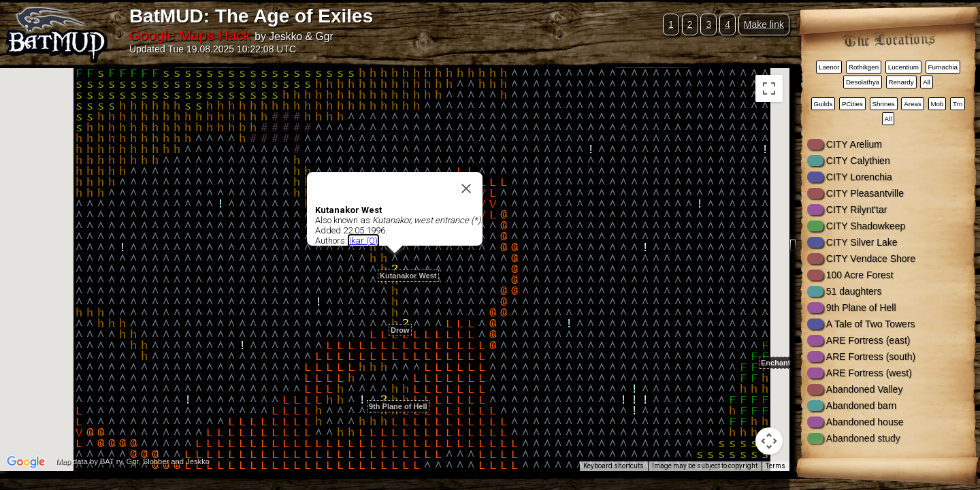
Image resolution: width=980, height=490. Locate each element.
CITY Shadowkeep (866, 226)
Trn (958, 104)
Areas (913, 104)
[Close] (466, 189)
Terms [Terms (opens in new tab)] (775, 466)
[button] (406, 316)
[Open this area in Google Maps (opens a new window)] (26, 462)
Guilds (823, 104)
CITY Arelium (854, 144)
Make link (764, 24)
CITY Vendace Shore (871, 259)
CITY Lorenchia (859, 177)
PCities (852, 104)
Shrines (884, 104)
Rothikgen (864, 67)
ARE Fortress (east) (868, 340)
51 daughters (854, 291)
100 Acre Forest (860, 275)
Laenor (829, 67)
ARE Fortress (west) (869, 373)
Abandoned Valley (865, 389)
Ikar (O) (363, 241)
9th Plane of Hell (861, 308)
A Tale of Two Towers (871, 324)
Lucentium (903, 67)
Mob (937, 104)
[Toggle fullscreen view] (769, 88)
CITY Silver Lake (862, 242)
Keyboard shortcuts (614, 466)
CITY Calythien (858, 161)
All (927, 82)
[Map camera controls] (769, 441)
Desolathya (863, 82)
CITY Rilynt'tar (857, 210)
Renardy (901, 82)
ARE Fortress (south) (871, 357)
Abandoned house (865, 422)
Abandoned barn (862, 406)
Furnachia (943, 67)
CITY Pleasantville (865, 193)
